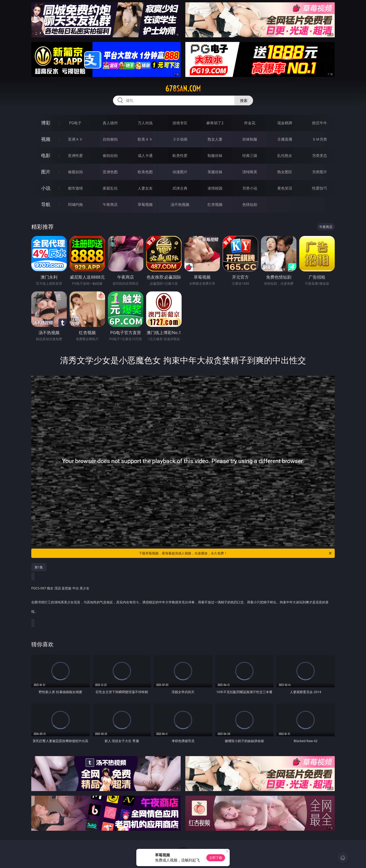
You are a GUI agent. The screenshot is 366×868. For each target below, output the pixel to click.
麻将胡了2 (215, 123)
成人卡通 (145, 156)
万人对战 (145, 123)
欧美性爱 (180, 156)
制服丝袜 (215, 156)
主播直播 (285, 139)
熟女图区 (285, 172)
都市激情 (75, 188)
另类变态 (320, 156)
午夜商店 (110, 204)
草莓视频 (145, 204)
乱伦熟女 (285, 156)
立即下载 (216, 858)
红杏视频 (215, 204)
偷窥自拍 (75, 172)
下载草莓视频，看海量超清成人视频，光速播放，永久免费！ (236, 553)
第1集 (39, 567)
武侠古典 (180, 188)
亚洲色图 (110, 172)
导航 (46, 204)
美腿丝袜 (215, 172)
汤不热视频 (180, 204)
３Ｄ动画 (180, 139)
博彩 (46, 123)
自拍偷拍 (110, 139)
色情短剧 (250, 204)
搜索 (244, 100)
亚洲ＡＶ (75, 139)
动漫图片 (180, 172)
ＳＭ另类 (320, 139)
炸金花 (250, 123)
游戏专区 (180, 123)
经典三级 (250, 156)
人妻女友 (145, 188)
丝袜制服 (250, 139)
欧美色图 (145, 172)
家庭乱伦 (110, 188)
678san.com (183, 89)
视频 (46, 139)
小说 (46, 188)
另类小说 (250, 188)
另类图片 (320, 172)
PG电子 (75, 123)
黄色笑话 (285, 188)
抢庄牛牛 (320, 123)
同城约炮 (75, 204)
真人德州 (110, 123)
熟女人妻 (215, 139)
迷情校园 (215, 188)
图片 (46, 172)
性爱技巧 (320, 188)
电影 (46, 155)
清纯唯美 (250, 172)
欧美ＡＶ (145, 139)
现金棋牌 (285, 123)
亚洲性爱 (75, 156)
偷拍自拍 (110, 156)
